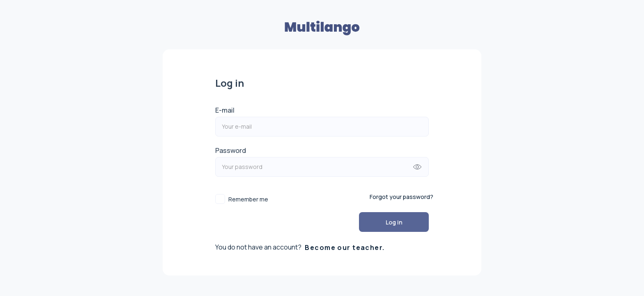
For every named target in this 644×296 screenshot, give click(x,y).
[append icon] (417, 167)
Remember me (248, 199)
